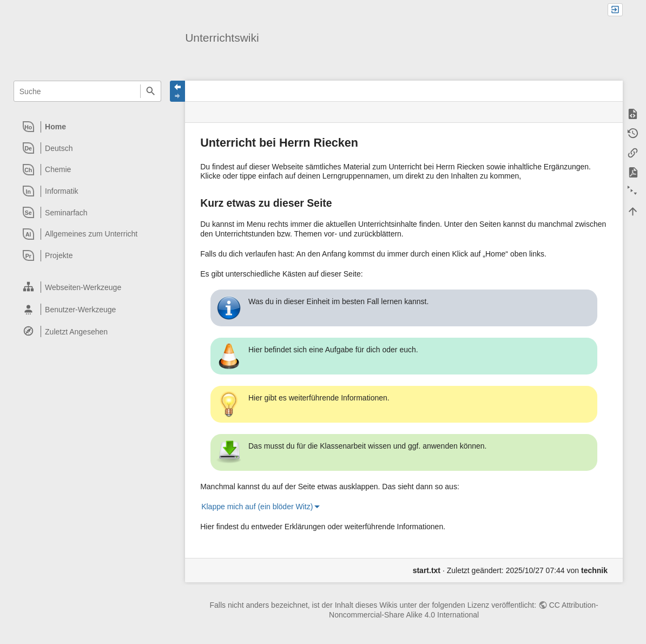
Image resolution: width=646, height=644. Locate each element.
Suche (151, 91)
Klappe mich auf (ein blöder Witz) (257, 507)
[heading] (88, 127)
